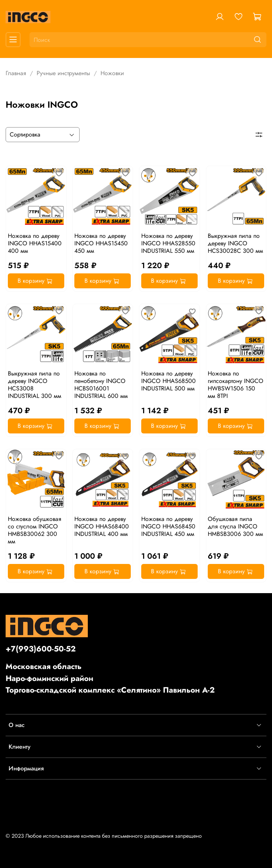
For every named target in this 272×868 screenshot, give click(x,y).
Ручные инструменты (63, 73)
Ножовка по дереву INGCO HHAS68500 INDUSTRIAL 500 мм (169, 381)
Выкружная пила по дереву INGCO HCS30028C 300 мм (235, 243)
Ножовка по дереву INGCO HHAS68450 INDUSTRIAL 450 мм (168, 526)
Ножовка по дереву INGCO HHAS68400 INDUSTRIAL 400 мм (102, 526)
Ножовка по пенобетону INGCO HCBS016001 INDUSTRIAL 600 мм (101, 385)
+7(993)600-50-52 (41, 649)
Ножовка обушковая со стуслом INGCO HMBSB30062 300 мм (35, 530)
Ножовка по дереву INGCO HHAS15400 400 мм (35, 243)
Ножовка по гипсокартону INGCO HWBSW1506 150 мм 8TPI (236, 385)
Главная (16, 73)
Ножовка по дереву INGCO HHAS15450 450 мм (101, 243)
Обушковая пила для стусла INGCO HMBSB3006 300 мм (235, 526)
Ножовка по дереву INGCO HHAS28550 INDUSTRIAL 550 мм (168, 243)
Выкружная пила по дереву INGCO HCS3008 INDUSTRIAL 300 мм (35, 385)
